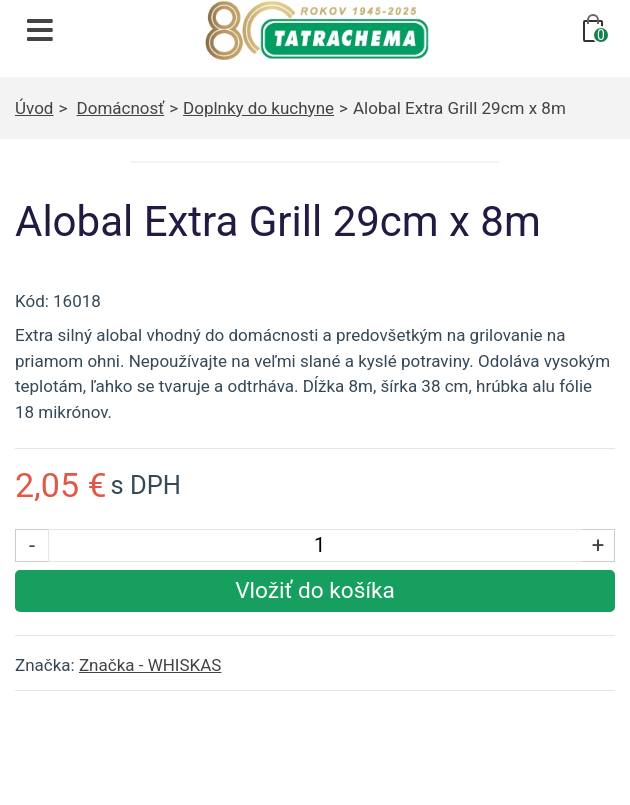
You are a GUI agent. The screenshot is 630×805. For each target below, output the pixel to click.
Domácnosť (121, 108)
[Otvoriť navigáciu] (40, 30)
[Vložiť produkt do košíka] (315, 591)
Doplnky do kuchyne (258, 108)
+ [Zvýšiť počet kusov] (598, 545)
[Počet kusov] (319, 545)
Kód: (32, 301)
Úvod (34, 108)
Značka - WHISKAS (150, 665)
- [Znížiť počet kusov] (32, 545)
